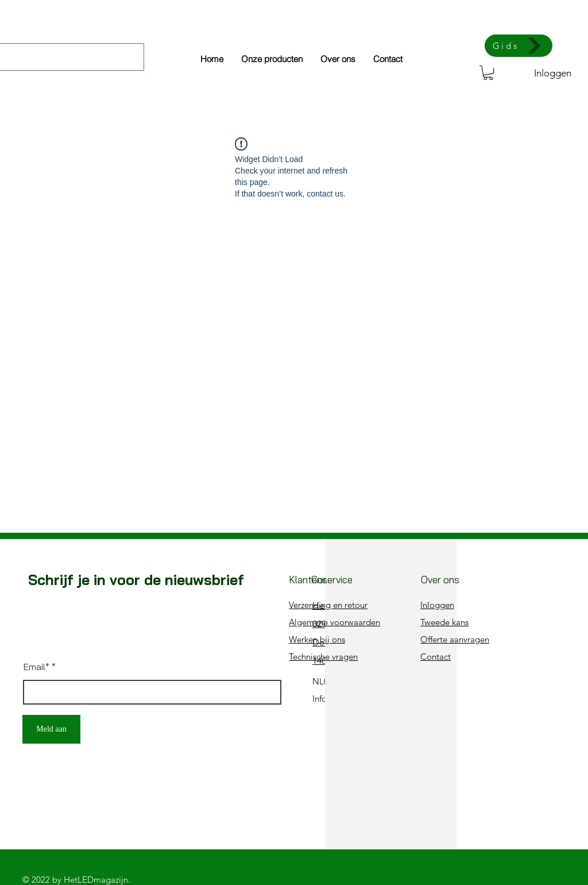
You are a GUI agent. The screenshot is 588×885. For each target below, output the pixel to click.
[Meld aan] (51, 729)
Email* (36, 667)
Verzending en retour (328, 605)
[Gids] (519, 46)
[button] (488, 73)
